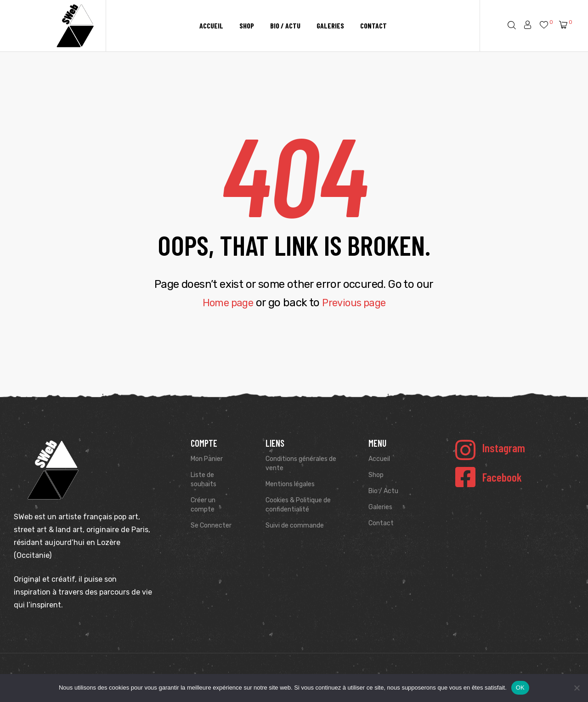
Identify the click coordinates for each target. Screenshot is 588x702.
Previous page (356, 303)
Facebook (502, 477)
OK (520, 688)
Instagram (504, 448)
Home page (225, 303)
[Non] (577, 688)
